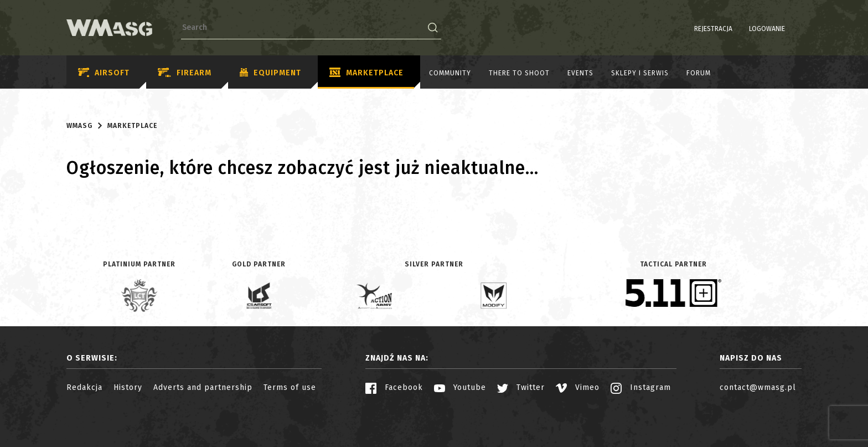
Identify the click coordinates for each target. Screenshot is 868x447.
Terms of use (290, 387)
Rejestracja (685, 29)
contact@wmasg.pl (758, 387)
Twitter (521, 387)
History (128, 387)
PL (780, 29)
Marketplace (366, 73)
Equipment (270, 73)
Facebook (394, 387)
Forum (699, 73)
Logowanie (739, 29)
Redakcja (84, 387)
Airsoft (104, 73)
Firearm (185, 73)
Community (450, 73)
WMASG (79, 126)
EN (794, 29)
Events (580, 73)
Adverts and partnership (203, 387)
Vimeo (578, 387)
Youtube (460, 387)
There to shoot (519, 73)
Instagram (641, 387)
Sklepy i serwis (640, 73)
